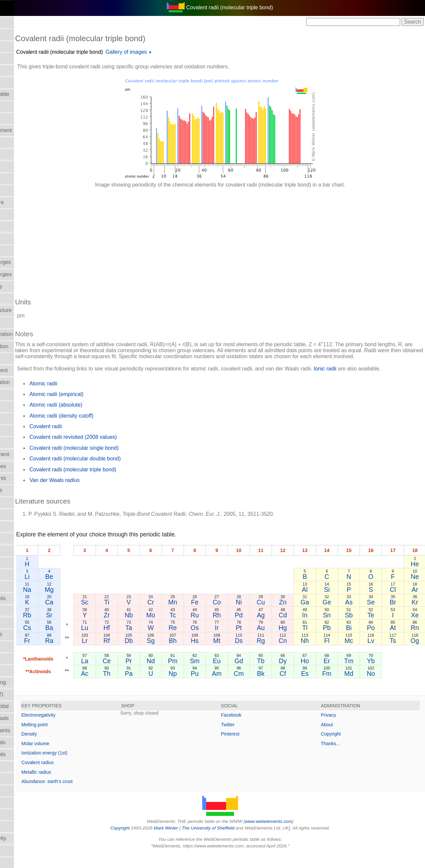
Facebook (254, 729)
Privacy (340, 729)
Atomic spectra (21, 70)
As (358, 616)
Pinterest (253, 748)
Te (378, 629)
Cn (300, 655)
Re (204, 642)
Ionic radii (15, 670)
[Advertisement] (243, 240)
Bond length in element (31, 130)
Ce (146, 675)
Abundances (18, 34)
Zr (146, 629)
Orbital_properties (25, 622)
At (397, 642)
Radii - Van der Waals (29, 718)
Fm (339, 687)
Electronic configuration (31, 334)
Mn (204, 616)
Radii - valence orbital (29, 706)
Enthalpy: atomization (29, 346)
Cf (300, 687)
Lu (127, 642)
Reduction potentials (28, 742)
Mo (184, 629)
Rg (281, 655)
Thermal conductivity (28, 838)
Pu (223, 687)
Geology (14, 394)
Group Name (19, 406)
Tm (358, 675)
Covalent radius (84, 776)
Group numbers (22, 418)
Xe (416, 629)
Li (72, 591)
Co (243, 616)
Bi (358, 642)
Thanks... (342, 757)
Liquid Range (19, 538)
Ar (416, 603)
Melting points (20, 574)
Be (93, 591)
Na (73, 603)
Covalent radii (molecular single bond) (120, 462)
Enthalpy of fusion (25, 358)
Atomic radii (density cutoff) (107, 430)
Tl (320, 642)
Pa (165, 687)
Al (320, 603)
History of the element (30, 454)
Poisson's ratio (21, 658)
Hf (146, 642)
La (127, 675)
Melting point (81, 739)
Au (281, 642)
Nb (165, 629)
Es (320, 687)
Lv (378, 655)
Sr (93, 629)
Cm (262, 687)
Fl (339, 655)
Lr (126, 655)
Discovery (15, 250)
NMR (10, 610)
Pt (262, 642)
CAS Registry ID (23, 154)
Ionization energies (26, 490)
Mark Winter (189, 842)
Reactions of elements (30, 730)
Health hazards (22, 442)
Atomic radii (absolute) (102, 419)
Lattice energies (22, 526)
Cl (397, 603)
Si (339, 603)
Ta (165, 642)
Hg (300, 642)
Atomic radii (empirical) (102, 408)
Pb (339, 642)
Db (165, 655)
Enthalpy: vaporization (30, 382)
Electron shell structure (31, 310)
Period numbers (22, 646)
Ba (93, 642)
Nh (320, 655)
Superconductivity (25, 814)
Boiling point (18, 106)
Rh (243, 629)
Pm (204, 675)
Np (204, 687)
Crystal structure (23, 214)
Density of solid (22, 226)
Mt (242, 655)
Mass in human (22, 550)
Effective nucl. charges (30, 262)
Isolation (14, 502)
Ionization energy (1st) (90, 767)
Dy (300, 675)
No (378, 687)
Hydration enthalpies (28, 466)
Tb (281, 675)
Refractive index (23, 778)
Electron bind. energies (31, 274)
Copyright (342, 748)
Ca (93, 616)
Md (358, 687)
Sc (127, 616)
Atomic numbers (23, 46)
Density (75, 748)
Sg (185, 655)
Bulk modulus (20, 142)
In (320, 629)
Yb (378, 675)
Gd (262, 675)
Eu (242, 675)
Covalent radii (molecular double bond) (121, 473)
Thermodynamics (24, 850)
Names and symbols (28, 598)
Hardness (15, 430)
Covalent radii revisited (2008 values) (119, 451)
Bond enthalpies (23, 118)
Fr (72, 655)
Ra (93, 655)
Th (146, 687)
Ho (320, 675)
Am (242, 687)
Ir (242, 642)
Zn (300, 616)
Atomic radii (18, 58)
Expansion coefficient (29, 370)
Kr (416, 616)
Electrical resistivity (26, 286)
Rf (146, 655)
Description (17, 238)
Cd (300, 629)
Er (339, 675)
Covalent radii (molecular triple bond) (105, 52)
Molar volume (20, 586)
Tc (204, 629)
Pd (262, 629)
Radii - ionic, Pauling (28, 682)
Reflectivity (16, 766)
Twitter (251, 739)
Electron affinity (22, 298)
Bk (281, 687)
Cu (281, 616)
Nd (184, 675)
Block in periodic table (30, 94)
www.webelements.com (292, 835)
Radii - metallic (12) (27, 694)
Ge (339, 616)
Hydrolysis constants (28, 478)
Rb (73, 629)
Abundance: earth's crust (93, 795)
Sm (223, 675)
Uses (10, 862)
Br (397, 616)
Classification (19, 166)
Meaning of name (24, 562)
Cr (184, 616)
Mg (93, 603)
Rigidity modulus (23, 790)
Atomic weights (22, 82)
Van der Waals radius (100, 494)
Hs (223, 655)
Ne (416, 591)
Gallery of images (172, 52)
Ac (127, 687)
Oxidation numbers (26, 634)
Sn (339, 629)
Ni (262, 616)
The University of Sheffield (232, 842)
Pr (165, 675)
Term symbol (19, 826)
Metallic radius (82, 786)
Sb (358, 629)
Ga (320, 616)
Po (378, 642)
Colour (11, 178)
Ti (146, 616)
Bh (204, 655)
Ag (281, 629)
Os (223, 642)
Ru (223, 629)
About (339, 739)
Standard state (21, 802)
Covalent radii (20, 190)
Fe (223, 616)
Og (416, 655)
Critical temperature (27, 202)
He (416, 578)
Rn (416, 642)
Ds (262, 655)
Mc (358, 655)
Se (378, 616)
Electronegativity (23, 322)
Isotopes (14, 514)
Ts (397, 655)
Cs (72, 642)
